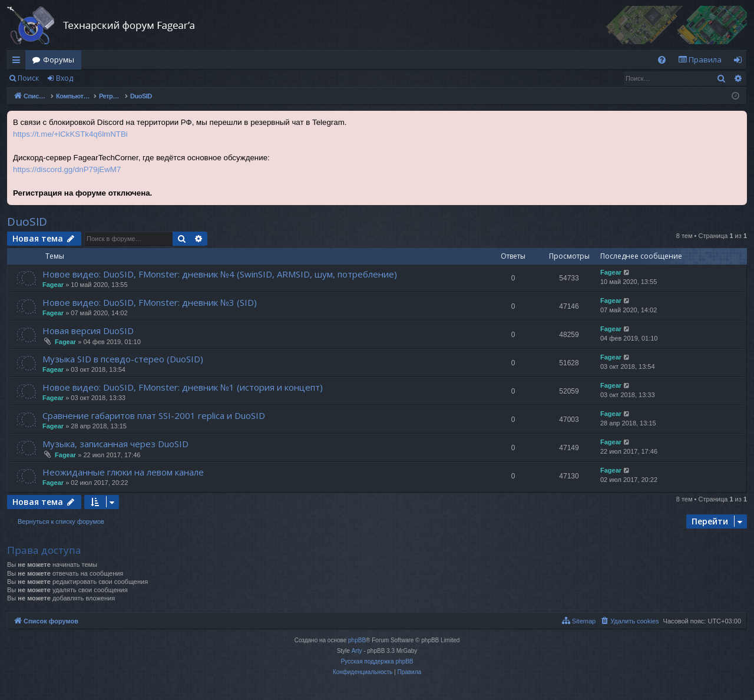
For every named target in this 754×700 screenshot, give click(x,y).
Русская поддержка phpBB (377, 661)
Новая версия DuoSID (88, 331)
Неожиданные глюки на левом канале (123, 472)
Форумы (59, 60)
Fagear (53, 285)
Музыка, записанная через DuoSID (115, 444)
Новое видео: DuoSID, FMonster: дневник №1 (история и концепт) (183, 387)
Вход (65, 78)
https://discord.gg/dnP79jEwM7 (67, 169)
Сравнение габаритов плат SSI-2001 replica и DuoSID (154, 415)
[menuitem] (662, 60)
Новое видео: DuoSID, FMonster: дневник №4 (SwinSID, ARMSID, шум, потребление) (220, 274)
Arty (357, 651)
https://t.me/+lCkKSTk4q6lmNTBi (70, 134)
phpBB (357, 640)
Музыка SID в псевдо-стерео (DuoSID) (123, 359)
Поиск (28, 78)
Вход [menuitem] (740, 62)
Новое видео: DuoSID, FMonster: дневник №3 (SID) (150, 302)
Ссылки (19, 62)
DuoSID (27, 222)
